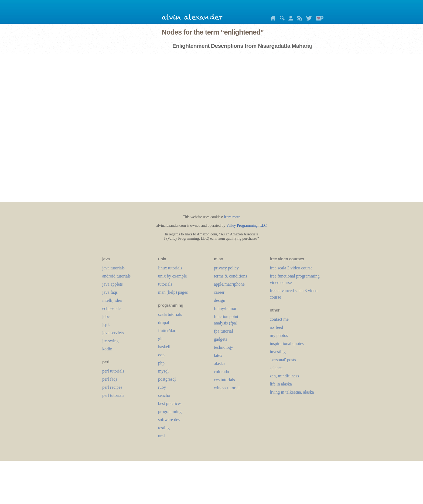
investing (278, 352)
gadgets (221, 339)
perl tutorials (113, 371)
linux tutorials (170, 268)
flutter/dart (167, 331)
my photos (279, 335)
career (219, 292)
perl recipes (112, 387)
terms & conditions (231, 276)
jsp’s (106, 325)
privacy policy (226, 268)
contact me (279, 319)
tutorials (165, 284)
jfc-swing (110, 341)
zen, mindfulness (284, 376)
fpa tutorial (224, 331)
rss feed (276, 327)
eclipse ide (111, 308)
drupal (164, 322)
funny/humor (225, 308)
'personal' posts (283, 360)
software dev (169, 420)
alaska (219, 363)
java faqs (110, 292)
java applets (112, 284)
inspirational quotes (287, 344)
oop (161, 355)
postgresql (167, 379)
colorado (221, 372)
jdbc (106, 317)
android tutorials (116, 276)
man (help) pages (173, 292)
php (161, 363)
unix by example (173, 276)
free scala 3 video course (291, 268)
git (160, 339)
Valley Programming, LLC (247, 226)
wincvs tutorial (227, 388)
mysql (163, 371)
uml (161, 436)
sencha (164, 395)
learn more (232, 217)
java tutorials (113, 268)
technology (224, 347)
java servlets (113, 333)
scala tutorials (170, 314)
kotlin (107, 349)
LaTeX (218, 355)
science (276, 368)
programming (170, 412)
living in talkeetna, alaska (292, 392)
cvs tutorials (224, 380)
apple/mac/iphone (229, 284)
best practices (170, 403)
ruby (162, 387)
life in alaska (281, 384)
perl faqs (110, 379)
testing (164, 428)
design (220, 300)
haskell (164, 347)
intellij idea (112, 300)
